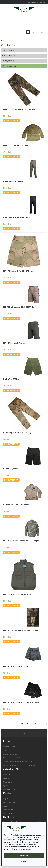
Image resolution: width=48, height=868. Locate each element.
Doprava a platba (9, 747)
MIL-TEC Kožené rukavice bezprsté (18, 667)
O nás (5, 751)
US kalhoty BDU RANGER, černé (17, 217)
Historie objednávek (10, 802)
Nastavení (24, 861)
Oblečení (8, 40)
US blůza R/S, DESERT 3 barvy (16, 505)
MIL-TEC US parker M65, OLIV (16, 145)
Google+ (24, 733)
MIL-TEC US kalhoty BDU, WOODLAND (19, 109)
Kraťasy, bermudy (8, 61)
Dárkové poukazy (9, 789)
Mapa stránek (8, 782)
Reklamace (7, 778)
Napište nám (8, 775)
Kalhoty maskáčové (9, 50)
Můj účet (6, 799)
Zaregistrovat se (32, 2)
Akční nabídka (8, 810)
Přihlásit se (42, 2)
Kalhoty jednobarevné (10, 56)
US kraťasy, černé (11, 469)
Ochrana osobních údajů (12, 758)
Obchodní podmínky (10, 754)
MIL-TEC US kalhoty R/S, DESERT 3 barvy (20, 630)
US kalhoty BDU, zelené (13, 181)
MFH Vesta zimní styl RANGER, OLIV (18, 594)
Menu (4, 12)
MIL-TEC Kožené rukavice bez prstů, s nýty (21, 702)
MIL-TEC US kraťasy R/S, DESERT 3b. (19, 307)
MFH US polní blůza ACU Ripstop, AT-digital (21, 541)
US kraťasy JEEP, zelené (13, 379)
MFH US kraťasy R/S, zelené (15, 343)
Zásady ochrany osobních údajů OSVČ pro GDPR (20, 762)
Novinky (6, 806)
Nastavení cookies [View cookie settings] (9, 814)
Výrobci (6, 786)
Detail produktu (11, 121)
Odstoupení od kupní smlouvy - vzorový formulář (20, 765)
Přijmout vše (24, 856)
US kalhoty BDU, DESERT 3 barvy (17, 433)
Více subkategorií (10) (10, 66)
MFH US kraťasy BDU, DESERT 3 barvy (19, 271)
